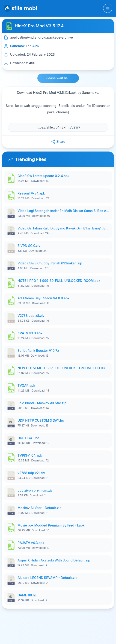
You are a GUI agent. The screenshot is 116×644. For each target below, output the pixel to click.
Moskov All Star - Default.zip (40, 508)
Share (58, 142)
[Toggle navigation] (108, 8)
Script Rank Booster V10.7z (38, 351)
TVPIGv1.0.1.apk (30, 455)
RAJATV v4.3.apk (31, 543)
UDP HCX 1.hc (28, 438)
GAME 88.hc (27, 595)
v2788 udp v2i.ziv (31, 473)
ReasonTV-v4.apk (31, 193)
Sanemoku (18, 46)
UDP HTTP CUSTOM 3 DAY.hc (41, 420)
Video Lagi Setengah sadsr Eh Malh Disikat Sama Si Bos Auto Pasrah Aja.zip (64, 211)
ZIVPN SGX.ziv (29, 246)
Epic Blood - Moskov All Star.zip (42, 403)
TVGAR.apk (26, 385)
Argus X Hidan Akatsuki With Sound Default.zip (54, 560)
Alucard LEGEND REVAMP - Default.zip (48, 578)
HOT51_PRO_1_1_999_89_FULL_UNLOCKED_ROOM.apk (59, 281)
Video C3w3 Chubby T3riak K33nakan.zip (50, 263)
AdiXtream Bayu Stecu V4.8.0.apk (43, 298)
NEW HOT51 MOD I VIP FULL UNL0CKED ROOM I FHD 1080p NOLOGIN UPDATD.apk (64, 368)
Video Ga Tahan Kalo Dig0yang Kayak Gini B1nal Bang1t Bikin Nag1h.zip (64, 228)
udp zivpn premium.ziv (35, 490)
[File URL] (58, 127)
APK (36, 46)
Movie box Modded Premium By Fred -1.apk (51, 525)
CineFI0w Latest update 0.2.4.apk (43, 176)
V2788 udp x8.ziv (31, 316)
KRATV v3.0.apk (30, 333)
